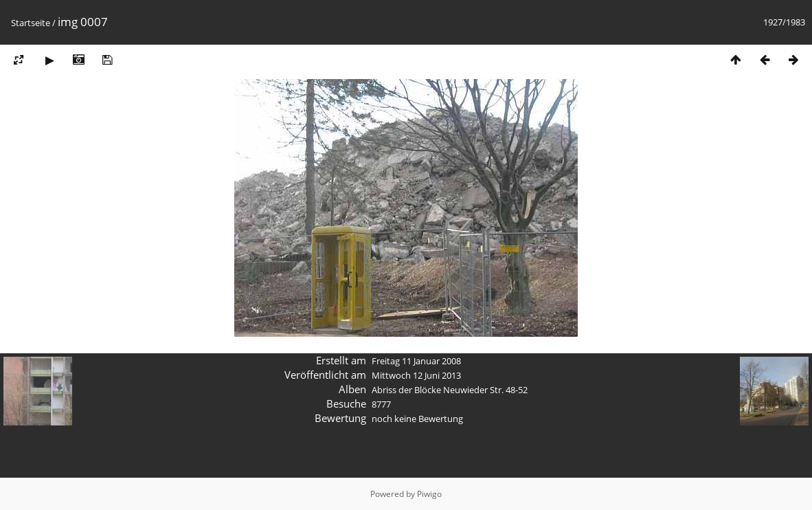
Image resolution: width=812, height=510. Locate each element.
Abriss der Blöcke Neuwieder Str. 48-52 (450, 390)
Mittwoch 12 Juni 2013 (416, 375)
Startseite (31, 23)
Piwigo (429, 494)
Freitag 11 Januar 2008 (416, 361)
